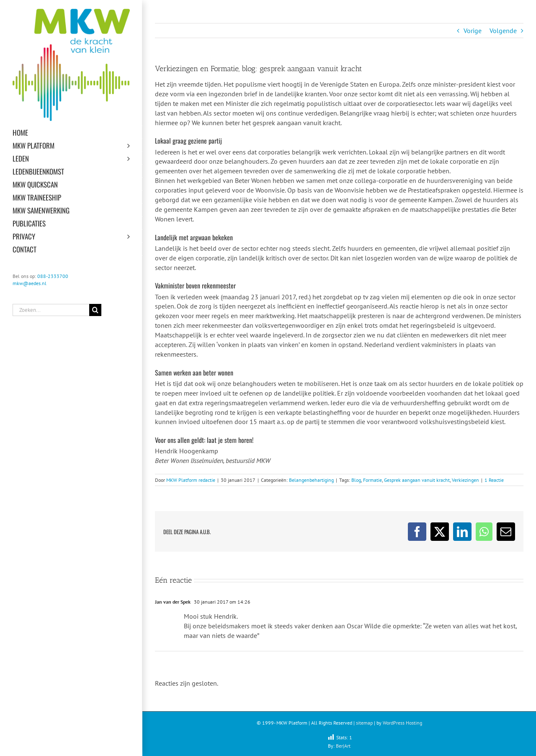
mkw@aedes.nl (30, 283)
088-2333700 (53, 276)
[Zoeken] (95, 310)
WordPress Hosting (402, 723)
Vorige (473, 31)
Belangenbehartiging (311, 480)
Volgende (503, 31)
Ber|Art (343, 746)
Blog (356, 480)
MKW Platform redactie (191, 480)
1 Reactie (494, 480)
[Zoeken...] (51, 310)
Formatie (372, 480)
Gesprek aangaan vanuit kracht (417, 480)
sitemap (364, 723)
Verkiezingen (465, 480)
